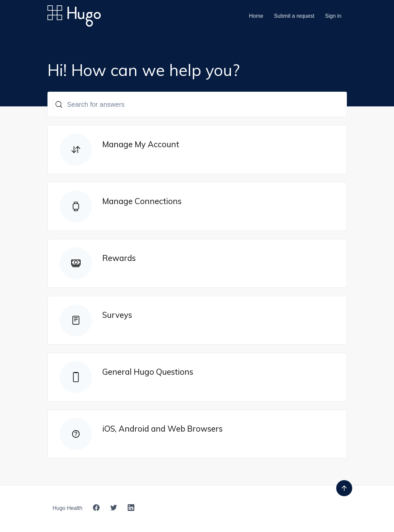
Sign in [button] (333, 16)
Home (256, 16)
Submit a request (294, 16)
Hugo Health (68, 508)
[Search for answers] (197, 104)
